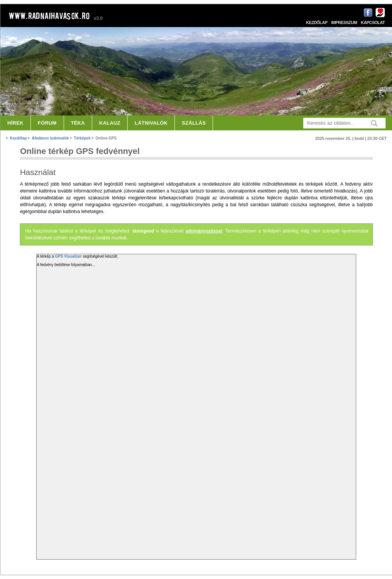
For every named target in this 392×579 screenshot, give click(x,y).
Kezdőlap (317, 22)
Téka (78, 123)
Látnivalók (151, 123)
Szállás (194, 123)
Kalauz (110, 123)
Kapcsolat (373, 22)
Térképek (82, 138)
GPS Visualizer (68, 256)
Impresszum (344, 22)
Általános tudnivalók (50, 138)
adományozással (204, 231)
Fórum (47, 123)
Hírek (15, 123)
